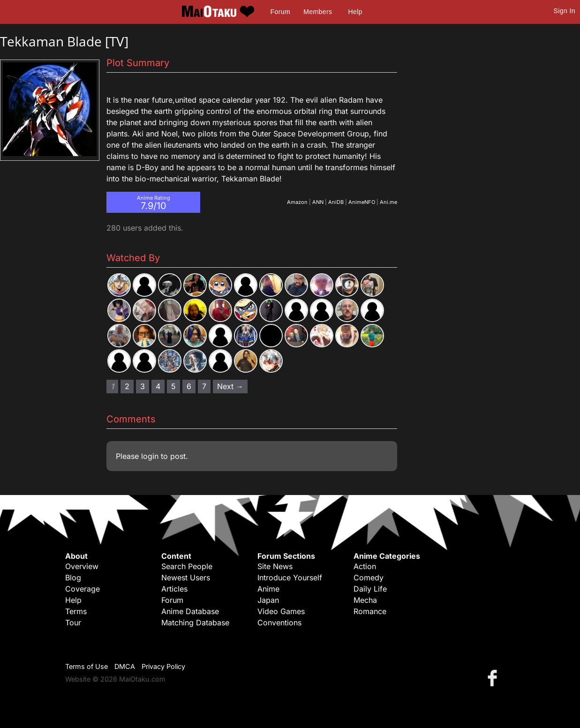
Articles (174, 589)
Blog (73, 578)
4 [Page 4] (158, 386)
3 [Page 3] (143, 386)
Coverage (83, 589)
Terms (76, 611)
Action (365, 566)
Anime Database (190, 611)
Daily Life (370, 589)
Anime (268, 589)
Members (318, 12)
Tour (73, 623)
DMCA (125, 666)
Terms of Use (87, 666)
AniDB (336, 202)
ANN (318, 202)
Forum (280, 12)
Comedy (369, 578)
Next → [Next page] (230, 386)
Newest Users (186, 578)
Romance (370, 611)
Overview (82, 566)
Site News (275, 566)
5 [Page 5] (173, 386)
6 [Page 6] (189, 386)
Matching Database (195, 623)
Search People (187, 566)
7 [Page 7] (204, 386)
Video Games (281, 611)
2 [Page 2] (127, 386)
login (150, 456)
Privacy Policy (163, 666)
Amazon (297, 202)
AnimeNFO (362, 202)
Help (355, 12)
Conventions (279, 623)
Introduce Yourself (290, 578)
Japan (268, 600)
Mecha (365, 600)
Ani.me (388, 202)
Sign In (565, 11)
